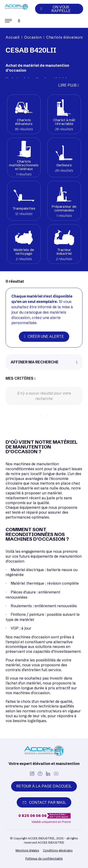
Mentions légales (27, 850)
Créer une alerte (44, 336)
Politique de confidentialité (44, 858)
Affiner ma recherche (35, 362)
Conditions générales (58, 850)
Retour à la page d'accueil (44, 786)
